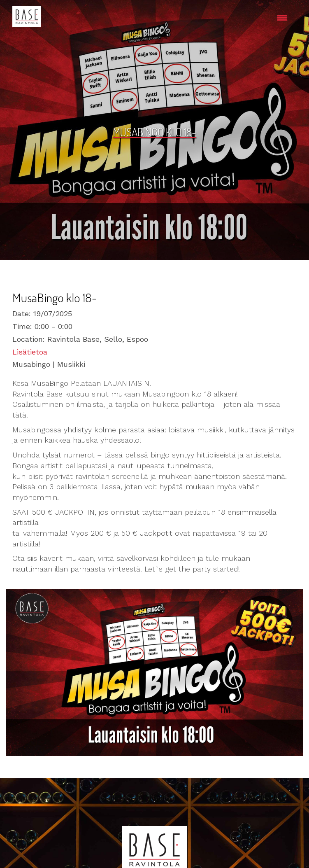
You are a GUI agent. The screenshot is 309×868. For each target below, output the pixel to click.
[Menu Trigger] (282, 17)
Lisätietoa (30, 352)
